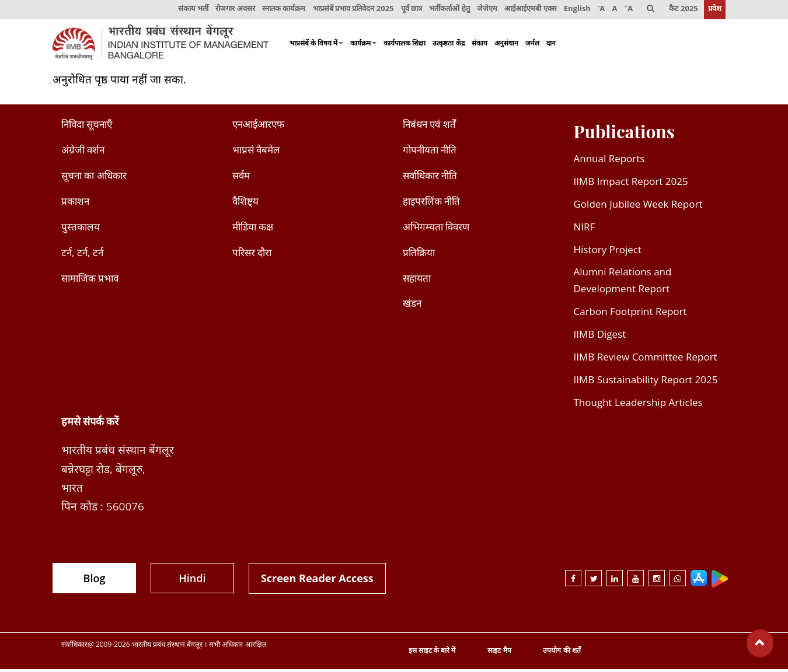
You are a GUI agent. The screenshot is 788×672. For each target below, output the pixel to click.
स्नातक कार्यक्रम (278, 10)
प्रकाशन (75, 204)
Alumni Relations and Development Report (623, 283)
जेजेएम (484, 10)
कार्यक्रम (363, 45)
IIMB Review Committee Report (646, 360)
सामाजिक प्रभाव (90, 280)
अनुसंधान (506, 45)
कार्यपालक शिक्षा (405, 45)
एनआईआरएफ (258, 127)
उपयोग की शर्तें (562, 653)
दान (551, 45)
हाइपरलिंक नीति (431, 204)
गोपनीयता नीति (430, 153)
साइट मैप (499, 653)
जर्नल (532, 45)
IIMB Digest (600, 337)
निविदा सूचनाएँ (87, 127)
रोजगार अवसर (230, 10)
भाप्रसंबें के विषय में (316, 45)
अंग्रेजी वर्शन (83, 153)
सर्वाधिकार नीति (430, 178)
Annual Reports (609, 161)
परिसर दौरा (252, 255)
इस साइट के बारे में (432, 653)
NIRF (585, 229)
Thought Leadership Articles (638, 405)
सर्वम (241, 178)
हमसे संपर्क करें (90, 423)
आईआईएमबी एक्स (527, 10)
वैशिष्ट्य (245, 204)
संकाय (480, 45)
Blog (95, 580)
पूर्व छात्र (407, 10)
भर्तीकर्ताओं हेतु (446, 10)
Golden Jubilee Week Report (638, 207)
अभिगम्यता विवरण (436, 229)
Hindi (192, 580)
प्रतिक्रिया (419, 255)
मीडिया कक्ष (253, 229)
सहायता (417, 280)
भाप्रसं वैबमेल (256, 153)
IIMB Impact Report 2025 (631, 184)
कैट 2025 (683, 10)
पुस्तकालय (81, 229)
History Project (608, 252)
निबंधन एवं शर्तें (429, 127)
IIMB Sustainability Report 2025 (646, 382)
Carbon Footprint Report (630, 314)
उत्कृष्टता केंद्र (448, 45)
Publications (624, 134)
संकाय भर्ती (187, 10)
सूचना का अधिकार (94, 178)
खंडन (412, 306)
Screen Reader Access (317, 580)
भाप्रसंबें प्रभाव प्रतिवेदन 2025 (349, 10)
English (574, 10)
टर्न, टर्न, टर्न (82, 255)
